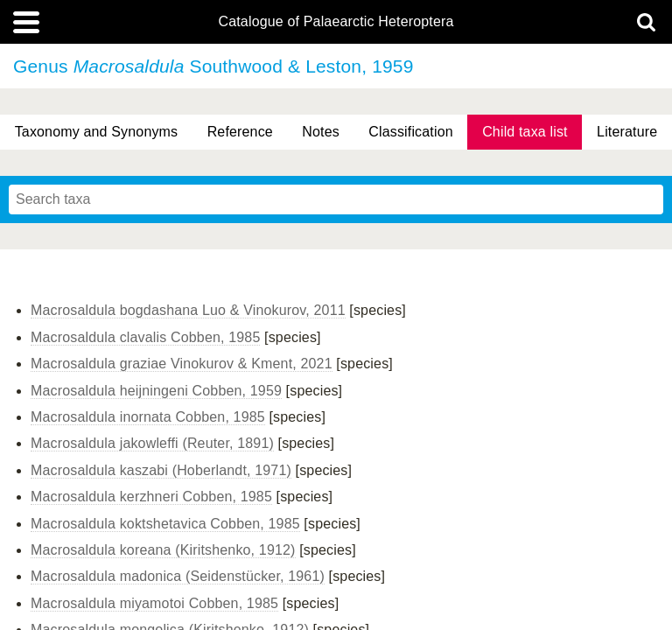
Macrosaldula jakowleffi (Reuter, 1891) (152, 443)
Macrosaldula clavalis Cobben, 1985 (145, 337)
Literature (627, 132)
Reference (240, 132)
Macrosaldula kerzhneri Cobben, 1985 (151, 497)
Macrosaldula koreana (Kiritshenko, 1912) (163, 550)
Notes (321, 132)
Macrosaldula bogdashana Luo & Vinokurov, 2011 (188, 310)
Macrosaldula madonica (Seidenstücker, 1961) (178, 576)
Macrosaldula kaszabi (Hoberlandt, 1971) (161, 470)
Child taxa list (525, 132)
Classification (411, 132)
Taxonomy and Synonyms (97, 132)
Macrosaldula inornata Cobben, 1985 (148, 417)
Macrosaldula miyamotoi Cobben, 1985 (154, 603)
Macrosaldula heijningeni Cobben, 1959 (156, 391)
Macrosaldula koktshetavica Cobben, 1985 (165, 524)
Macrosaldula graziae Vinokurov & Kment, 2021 (182, 364)
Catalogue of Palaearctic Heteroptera (336, 22)
